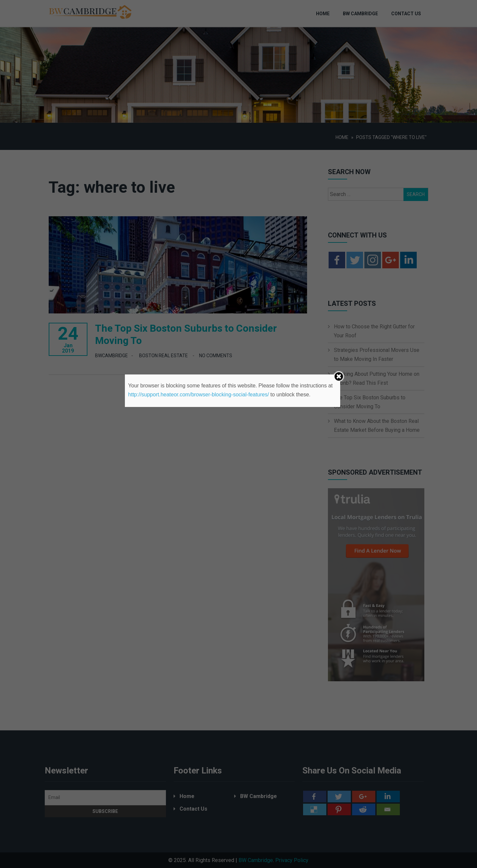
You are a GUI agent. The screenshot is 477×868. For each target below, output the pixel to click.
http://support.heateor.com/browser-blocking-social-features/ (199, 395)
